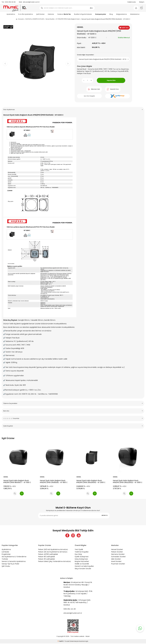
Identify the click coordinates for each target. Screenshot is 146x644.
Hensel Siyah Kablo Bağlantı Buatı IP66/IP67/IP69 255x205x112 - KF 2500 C (91, 482)
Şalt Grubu (6, 567)
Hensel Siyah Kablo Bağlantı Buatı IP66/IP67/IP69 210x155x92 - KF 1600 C (54, 482)
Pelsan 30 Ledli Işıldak (46, 560)
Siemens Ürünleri (118, 555)
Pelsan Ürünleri (117, 553)
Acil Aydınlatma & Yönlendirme (14, 557)
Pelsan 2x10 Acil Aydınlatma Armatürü (53, 550)
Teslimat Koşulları (82, 553)
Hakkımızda (132, 2)
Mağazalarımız (122, 14)
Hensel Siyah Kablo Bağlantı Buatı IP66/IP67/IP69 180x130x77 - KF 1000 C (17, 482)
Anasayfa (20, 19)
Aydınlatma (11, 14)
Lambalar (5, 553)
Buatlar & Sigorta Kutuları (83, 14)
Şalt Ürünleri (40, 14)
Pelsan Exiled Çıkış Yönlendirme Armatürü (55, 562)
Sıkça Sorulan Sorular (83, 569)
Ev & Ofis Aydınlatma (26, 14)
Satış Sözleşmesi (81, 560)
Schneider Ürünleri (118, 557)
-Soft (60, 642)
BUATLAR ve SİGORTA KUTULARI (35, 19)
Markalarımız (135, 14)
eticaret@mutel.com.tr (29, 2)
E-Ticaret (66, 642)
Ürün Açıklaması (73, 110)
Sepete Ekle (111, 80)
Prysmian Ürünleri (118, 564)
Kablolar (51, 14)
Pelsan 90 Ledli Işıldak (47, 557)
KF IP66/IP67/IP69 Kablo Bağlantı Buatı (68, 19)
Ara (91, 8)
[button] (37, 102)
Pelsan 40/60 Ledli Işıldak (48, 555)
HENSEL (6, 477)
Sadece (64, 14)
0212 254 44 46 (9, 2)
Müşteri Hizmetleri (82, 562)
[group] (36, 62)
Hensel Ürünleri (117, 550)
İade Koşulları (73, 426)
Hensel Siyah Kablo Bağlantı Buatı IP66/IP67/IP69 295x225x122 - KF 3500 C (128, 482)
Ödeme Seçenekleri (73, 403)
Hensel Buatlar (50, 19)
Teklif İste (124, 28)
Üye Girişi (78, 555)
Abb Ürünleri (116, 560)
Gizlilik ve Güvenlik (82, 564)
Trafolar (5, 560)
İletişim (142, 2)
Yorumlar (73, 418)
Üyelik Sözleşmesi (82, 557)
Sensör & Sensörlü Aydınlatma (14, 562)
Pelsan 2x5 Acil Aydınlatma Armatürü (53, 553)
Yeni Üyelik (79, 550)
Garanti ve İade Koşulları (84, 567)
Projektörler (6, 555)
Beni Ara (73, 411)
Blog (111, 14)
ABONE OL (105, 515)
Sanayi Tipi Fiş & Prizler (10, 564)
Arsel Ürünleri (116, 562)
